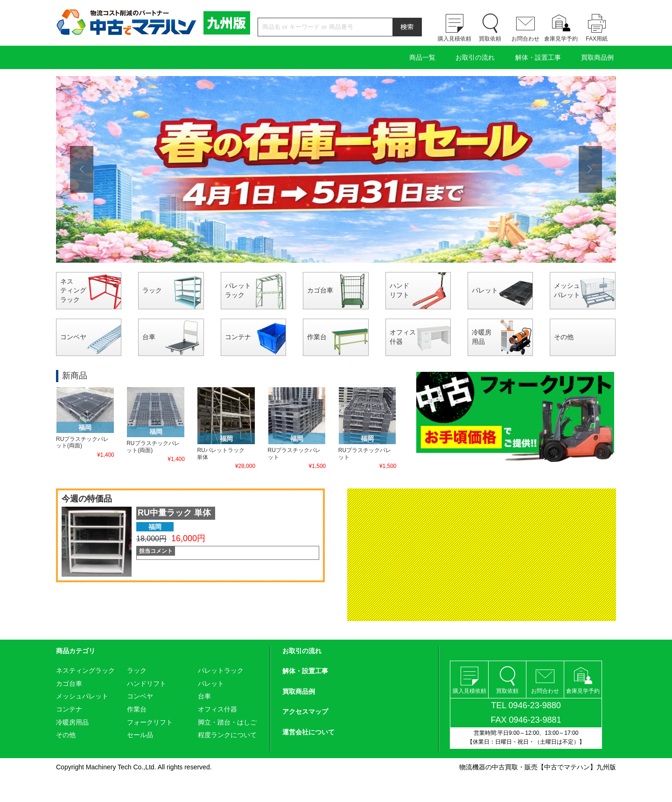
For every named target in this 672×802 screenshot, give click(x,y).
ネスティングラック (73, 290)
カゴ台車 (320, 290)
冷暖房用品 (482, 337)
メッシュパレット (567, 290)
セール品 (140, 735)
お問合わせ (525, 39)
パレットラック (238, 290)
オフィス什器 (403, 337)
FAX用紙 (597, 39)
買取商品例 (597, 57)
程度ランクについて (227, 735)
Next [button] (590, 169)
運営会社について (308, 732)
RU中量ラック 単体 (174, 513)
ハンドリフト (399, 290)
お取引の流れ (475, 57)
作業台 (317, 337)
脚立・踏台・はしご (227, 722)
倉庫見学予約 (561, 39)
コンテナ (238, 337)
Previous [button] (82, 169)
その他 (564, 337)
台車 (149, 337)
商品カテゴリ (76, 651)
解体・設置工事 (538, 57)
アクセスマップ (305, 711)
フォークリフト (150, 722)
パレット (485, 290)
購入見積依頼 (455, 39)
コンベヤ (73, 337)
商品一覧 (422, 57)
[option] (336, 169)
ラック (152, 290)
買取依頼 (490, 39)
